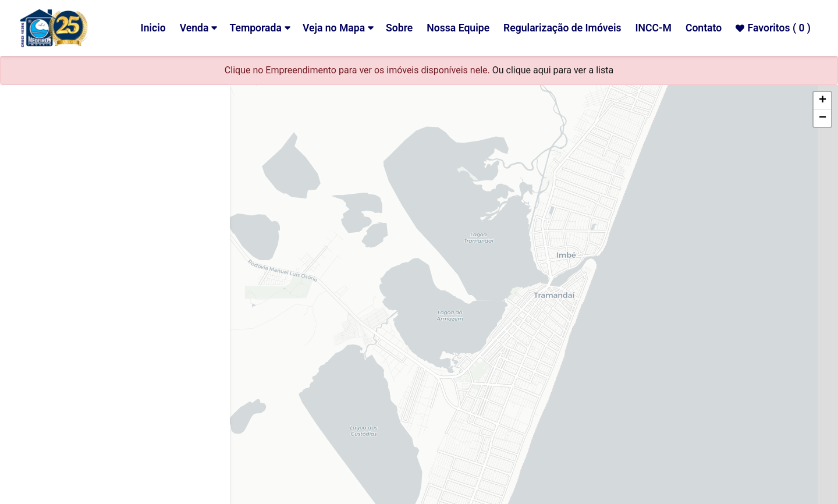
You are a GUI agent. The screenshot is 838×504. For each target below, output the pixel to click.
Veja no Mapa (334, 28)
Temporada (255, 28)
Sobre (399, 28)
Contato (704, 28)
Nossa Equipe (458, 28)
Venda (194, 28)
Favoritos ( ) (773, 28)
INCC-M (654, 28)
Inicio (153, 28)
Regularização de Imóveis (562, 28)
